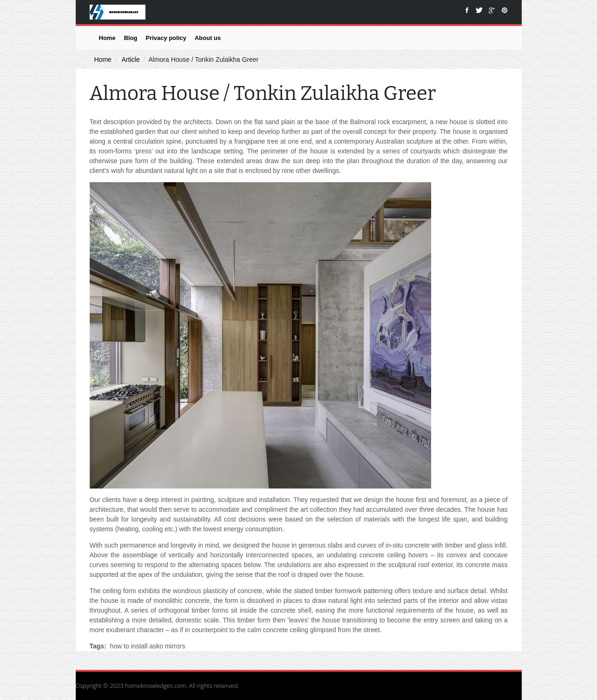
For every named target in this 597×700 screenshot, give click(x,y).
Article (131, 59)
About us (208, 38)
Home (107, 38)
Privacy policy (166, 38)
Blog (131, 38)
